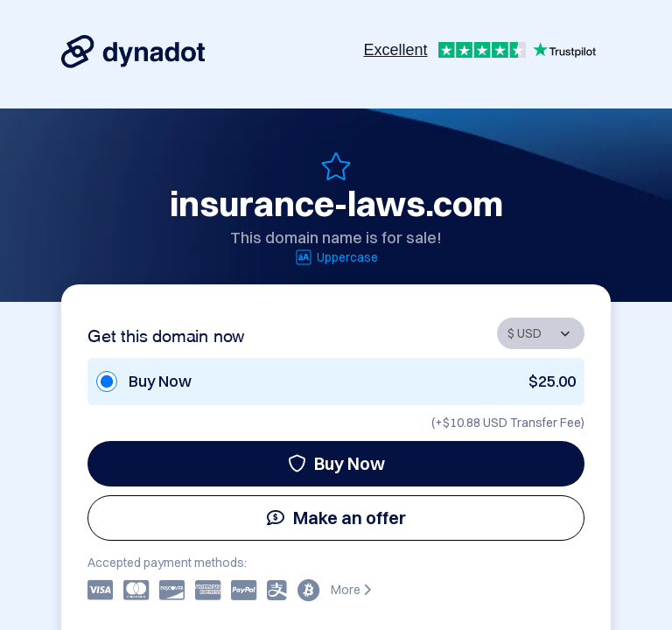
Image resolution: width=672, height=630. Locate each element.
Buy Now (336, 463)
